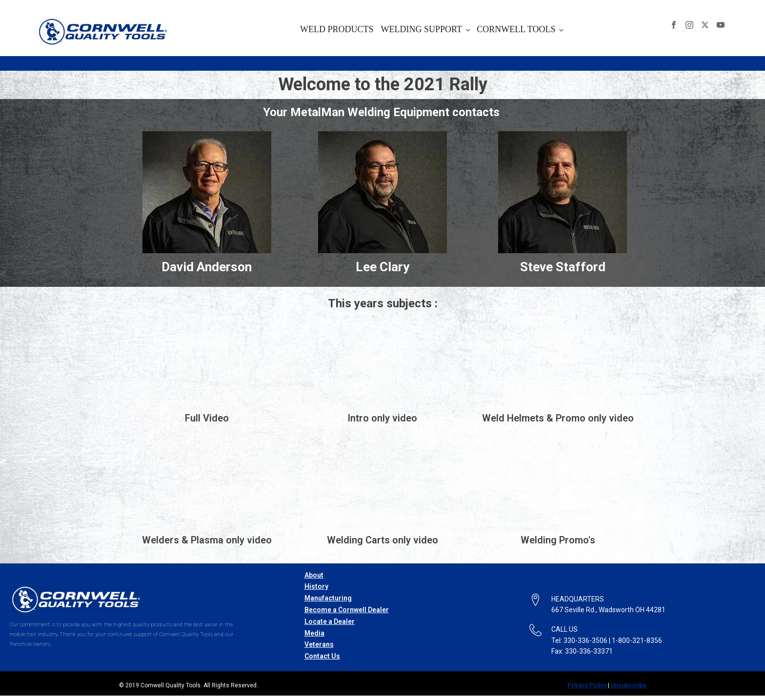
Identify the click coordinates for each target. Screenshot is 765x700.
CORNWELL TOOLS (516, 29)
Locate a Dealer (330, 621)
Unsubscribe (628, 685)
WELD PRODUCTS (337, 29)
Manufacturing (328, 598)
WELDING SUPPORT (422, 29)
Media (314, 633)
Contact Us (322, 656)
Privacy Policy (587, 685)
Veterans (319, 644)
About (314, 575)
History (316, 586)
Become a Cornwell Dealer (347, 610)
